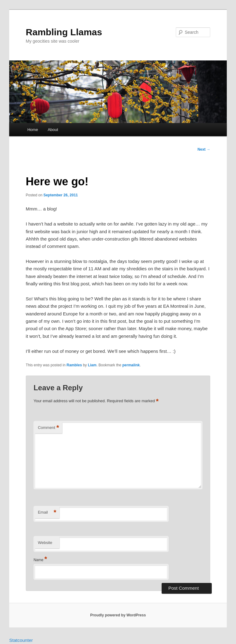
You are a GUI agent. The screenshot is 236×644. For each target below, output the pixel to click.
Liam (92, 365)
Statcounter (21, 640)
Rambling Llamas (64, 32)
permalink (131, 365)
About (53, 130)
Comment (48, 428)
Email (47, 513)
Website (45, 543)
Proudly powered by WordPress (118, 615)
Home (33, 130)
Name (40, 560)
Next (204, 149)
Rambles (74, 365)
